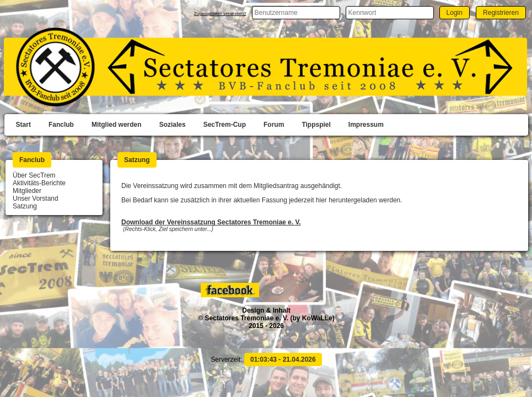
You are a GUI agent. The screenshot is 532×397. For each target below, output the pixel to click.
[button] (455, 12)
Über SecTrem (34, 175)
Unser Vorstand (36, 198)
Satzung (25, 206)
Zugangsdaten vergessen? (220, 14)
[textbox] (296, 13)
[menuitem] (23, 125)
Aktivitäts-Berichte (39, 183)
